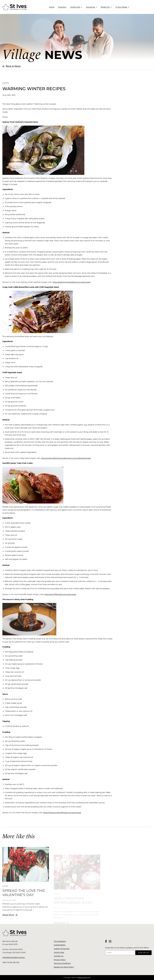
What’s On (105, 7)
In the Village (121, 7)
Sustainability (60, 945)
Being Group (83, 977)
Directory (62, 7)
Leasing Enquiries (62, 949)
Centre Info (75, 7)
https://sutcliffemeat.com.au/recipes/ (60, 594)
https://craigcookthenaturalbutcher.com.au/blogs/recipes (66, 458)
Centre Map (59, 952)
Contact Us (59, 956)
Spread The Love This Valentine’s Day (24, 902)
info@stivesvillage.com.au (14, 957)
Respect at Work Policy (64, 967)
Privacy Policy (60, 960)
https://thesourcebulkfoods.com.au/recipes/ (62, 813)
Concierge (90, 7)
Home (52, 7)
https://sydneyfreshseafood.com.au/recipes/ (71, 282)
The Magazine (60, 941)
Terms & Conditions (62, 963)
